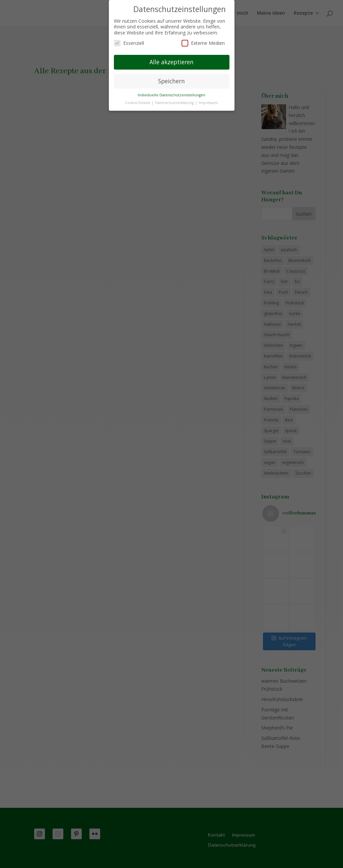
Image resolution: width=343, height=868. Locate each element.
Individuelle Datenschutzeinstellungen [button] (171, 95)
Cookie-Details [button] (138, 103)
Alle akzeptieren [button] (171, 62)
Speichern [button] (171, 81)
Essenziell (129, 43)
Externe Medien (203, 43)
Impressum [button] (208, 103)
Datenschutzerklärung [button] (175, 103)
